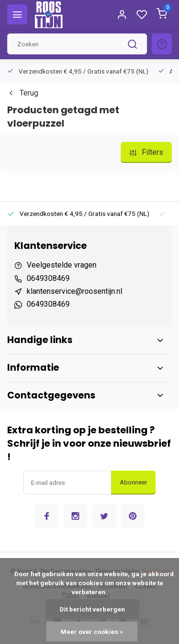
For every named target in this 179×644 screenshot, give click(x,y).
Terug (23, 93)
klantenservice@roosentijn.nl (74, 291)
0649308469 (48, 278)
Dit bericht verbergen (92, 609)
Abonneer (133, 482)
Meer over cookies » (92, 632)
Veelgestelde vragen (62, 265)
